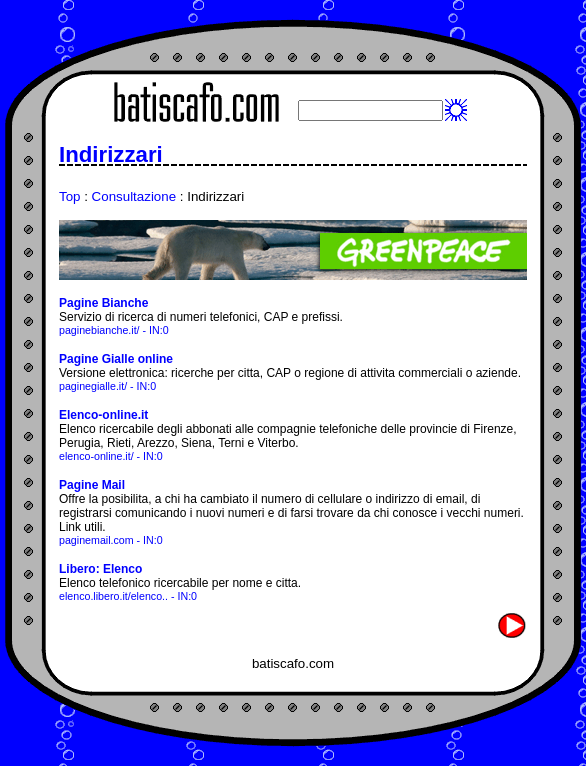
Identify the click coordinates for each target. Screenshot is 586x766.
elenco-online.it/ (96, 456)
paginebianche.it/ (99, 330)
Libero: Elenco (100, 569)
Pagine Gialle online (116, 359)
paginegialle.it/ (93, 386)
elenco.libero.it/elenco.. (113, 596)
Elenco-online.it (103, 415)
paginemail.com (96, 540)
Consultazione (134, 196)
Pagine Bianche (103, 303)
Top (70, 196)
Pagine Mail (92, 485)
